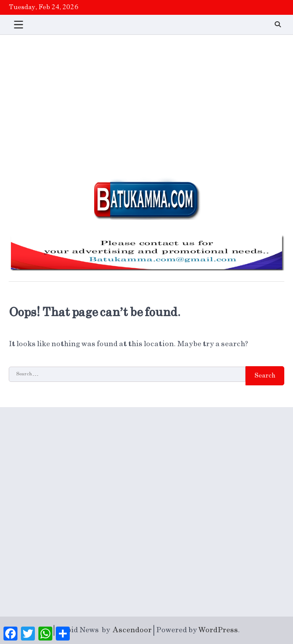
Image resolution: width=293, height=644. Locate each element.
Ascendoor (132, 630)
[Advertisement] (146, 100)
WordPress (218, 630)
